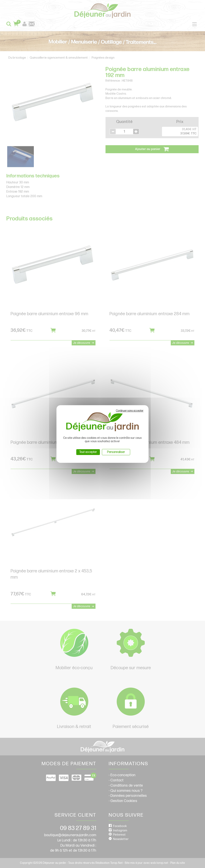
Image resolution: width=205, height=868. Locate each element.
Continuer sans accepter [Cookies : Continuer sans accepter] (130, 411)
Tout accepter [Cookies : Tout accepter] (88, 452)
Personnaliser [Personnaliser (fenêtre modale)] (116, 452)
